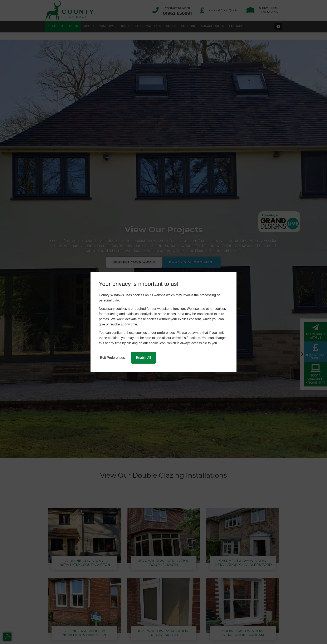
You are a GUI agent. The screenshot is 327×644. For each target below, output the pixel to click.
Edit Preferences (112, 358)
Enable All (143, 358)
